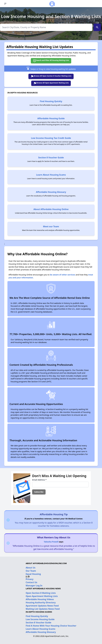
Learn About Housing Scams (51, 175)
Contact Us (31, 582)
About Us (30, 568)
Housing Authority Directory (41, 602)
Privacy (29, 579)
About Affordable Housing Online (51, 209)
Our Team (31, 571)
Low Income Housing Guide (40, 619)
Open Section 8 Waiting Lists (41, 593)
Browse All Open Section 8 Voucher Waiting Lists (51, 76)
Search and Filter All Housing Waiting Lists (51, 61)
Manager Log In (34, 586)
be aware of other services (63, 275)
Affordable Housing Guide (51, 118)
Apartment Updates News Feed (42, 606)
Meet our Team (51, 226)
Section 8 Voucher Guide (51, 158)
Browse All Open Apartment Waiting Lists (51, 83)
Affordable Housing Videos (40, 599)
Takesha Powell (51, 542)
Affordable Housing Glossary (51, 192)
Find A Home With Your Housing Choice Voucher (51, 626)
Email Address (39, 480)
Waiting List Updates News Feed (43, 609)
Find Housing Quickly (51, 101)
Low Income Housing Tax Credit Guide (51, 138)
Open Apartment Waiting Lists (42, 596)
